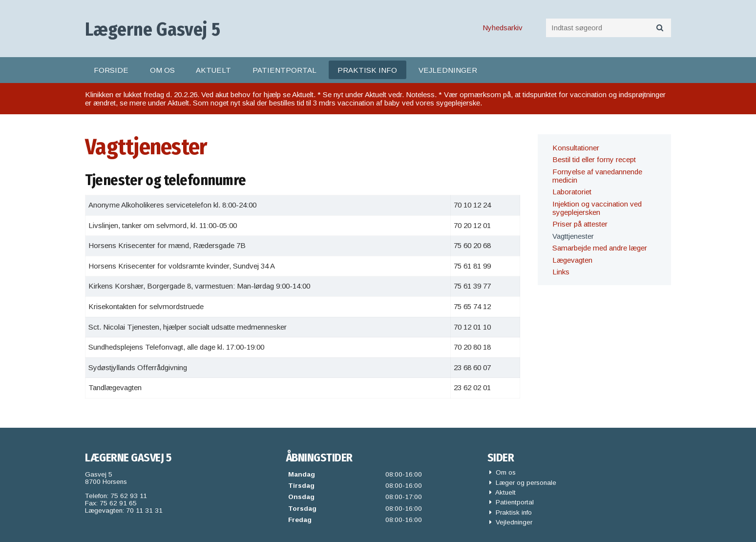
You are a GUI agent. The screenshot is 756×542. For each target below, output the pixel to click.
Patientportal (284, 70)
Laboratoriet (572, 192)
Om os (162, 70)
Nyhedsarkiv (503, 28)
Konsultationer (576, 148)
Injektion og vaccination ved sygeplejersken (597, 208)
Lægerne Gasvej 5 (153, 30)
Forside (111, 70)
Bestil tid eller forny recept (594, 159)
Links (561, 272)
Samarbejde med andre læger (600, 248)
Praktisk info (367, 70)
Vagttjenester (573, 236)
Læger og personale (523, 483)
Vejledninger (448, 70)
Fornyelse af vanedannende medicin (597, 176)
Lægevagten (572, 260)
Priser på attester (580, 224)
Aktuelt (213, 70)
